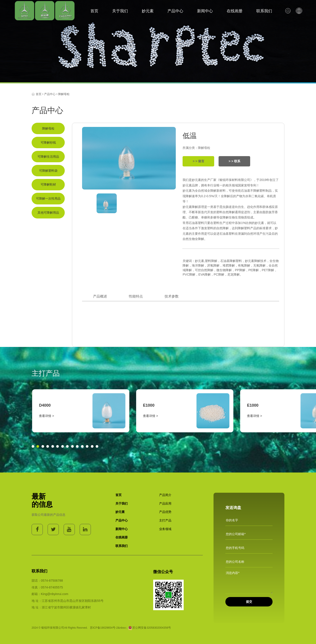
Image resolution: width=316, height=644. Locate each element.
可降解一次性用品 (48, 198)
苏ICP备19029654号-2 (104, 628)
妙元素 (148, 11)
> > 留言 (198, 161)
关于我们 (120, 11)
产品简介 (165, 495)
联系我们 (264, 11)
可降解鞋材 (48, 184)
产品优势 (165, 512)
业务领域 (165, 529)
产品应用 (165, 503)
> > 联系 (234, 161)
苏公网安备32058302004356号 (149, 628)
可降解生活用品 (48, 157)
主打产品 (165, 520)
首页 (94, 11)
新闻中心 (205, 11)
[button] (33, 446)
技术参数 (172, 296)
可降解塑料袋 (48, 171)
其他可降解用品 (48, 213)
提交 (249, 602)
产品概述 (100, 296)
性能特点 (136, 296)
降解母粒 (64, 94)
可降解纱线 (48, 143)
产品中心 (175, 11)
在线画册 (235, 11)
